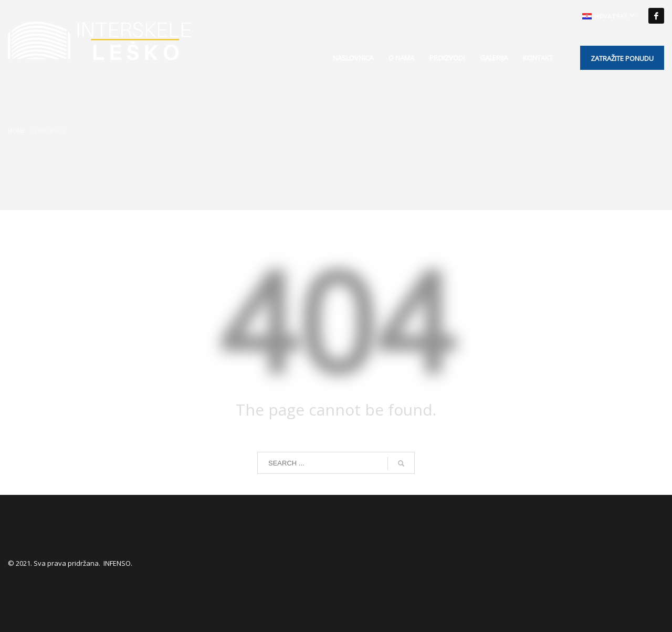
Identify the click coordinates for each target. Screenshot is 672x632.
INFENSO (117, 563)
